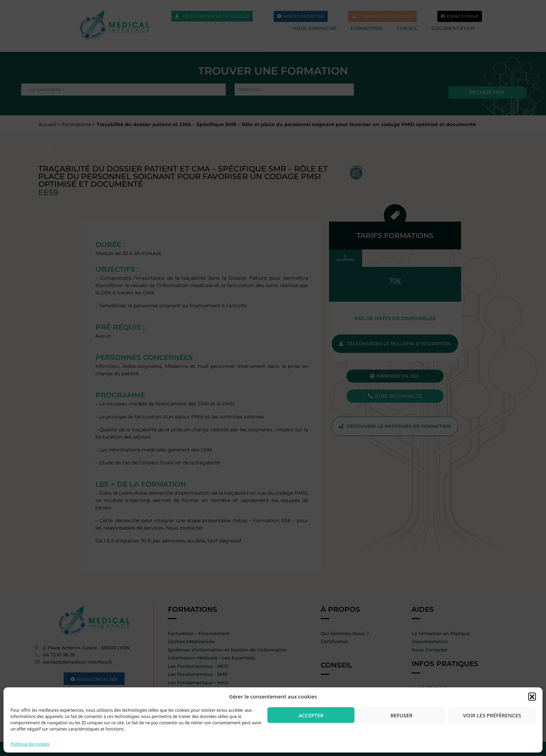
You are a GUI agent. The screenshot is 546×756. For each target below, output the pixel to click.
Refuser (402, 715)
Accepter (311, 715)
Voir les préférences (492, 715)
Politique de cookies (30, 744)
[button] (532, 696)
